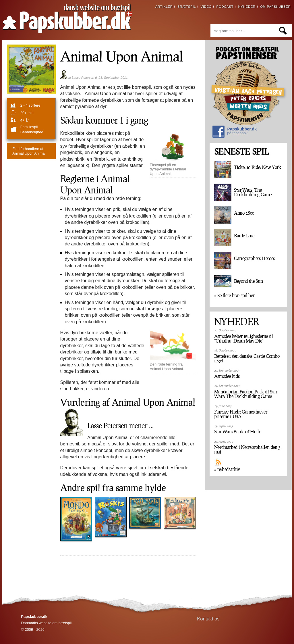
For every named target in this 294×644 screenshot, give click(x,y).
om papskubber (275, 7)
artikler (164, 7)
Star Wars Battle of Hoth (237, 432)
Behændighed (32, 132)
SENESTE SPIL (241, 152)
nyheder (247, 7)
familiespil (29, 127)
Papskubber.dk (235, 132)
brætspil (187, 7)
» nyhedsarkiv (227, 469)
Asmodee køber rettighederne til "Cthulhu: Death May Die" (244, 339)
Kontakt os (208, 619)
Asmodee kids (227, 376)
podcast (225, 7)
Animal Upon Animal (29, 151)
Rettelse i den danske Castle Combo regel (247, 358)
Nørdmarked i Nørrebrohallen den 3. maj (248, 449)
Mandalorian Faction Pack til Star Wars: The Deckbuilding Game (246, 394)
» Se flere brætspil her (234, 295)
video (206, 7)
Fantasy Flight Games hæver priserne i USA (241, 414)
